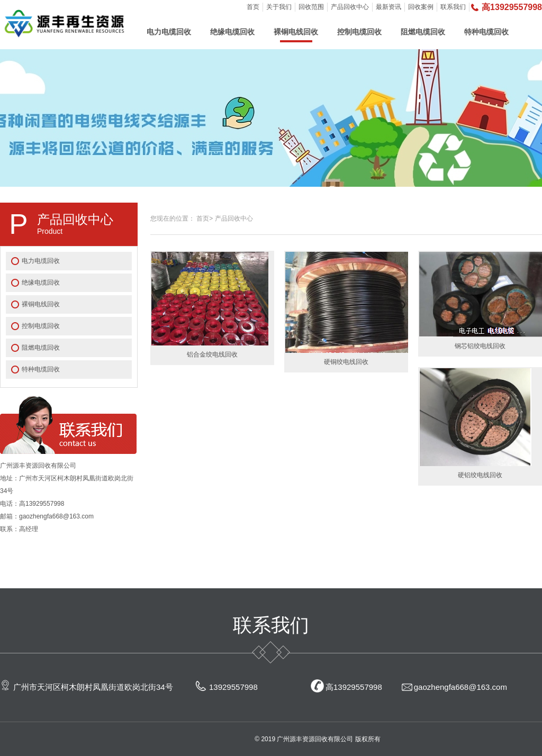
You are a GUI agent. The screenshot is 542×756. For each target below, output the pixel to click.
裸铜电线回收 (296, 32)
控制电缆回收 (359, 32)
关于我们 (279, 7)
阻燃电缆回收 (423, 32)
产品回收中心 (350, 7)
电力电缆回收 (169, 32)
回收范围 (311, 7)
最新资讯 (389, 7)
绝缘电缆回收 (232, 32)
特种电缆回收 (486, 32)
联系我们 (453, 7)
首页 (253, 7)
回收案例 (421, 7)
